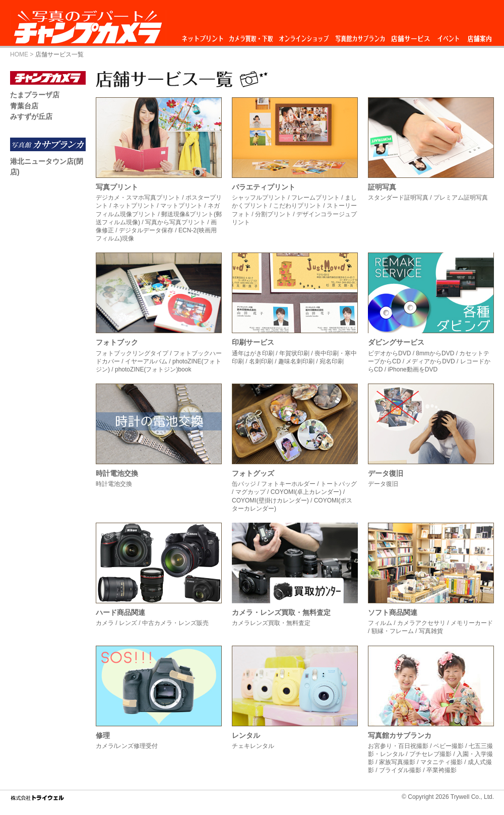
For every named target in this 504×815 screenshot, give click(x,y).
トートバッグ (339, 484)
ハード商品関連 (120, 612)
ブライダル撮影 (400, 770)
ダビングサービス (396, 342)
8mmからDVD (435, 353)
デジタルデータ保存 (146, 230)
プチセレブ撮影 (430, 754)
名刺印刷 (261, 361)
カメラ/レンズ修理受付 (127, 746)
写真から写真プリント (175, 222)
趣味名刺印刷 (296, 361)
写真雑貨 (431, 631)
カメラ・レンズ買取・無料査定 (281, 612)
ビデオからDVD (389, 353)
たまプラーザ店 (35, 95)
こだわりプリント (297, 206)
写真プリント (117, 187)
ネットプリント (204, 36)
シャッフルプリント (259, 198)
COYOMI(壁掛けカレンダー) (270, 500)
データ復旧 (386, 473)
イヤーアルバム (146, 361)
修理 (103, 735)
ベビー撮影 (449, 746)
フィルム (380, 623)
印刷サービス (253, 342)
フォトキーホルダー (288, 484)
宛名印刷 (332, 361)
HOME (19, 54)
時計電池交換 (117, 473)
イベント (449, 36)
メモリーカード (472, 623)
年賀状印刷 (294, 353)
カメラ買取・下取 (251, 36)
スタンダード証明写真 (398, 198)
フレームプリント (316, 198)
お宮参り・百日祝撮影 (398, 746)
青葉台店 (24, 106)
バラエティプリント (264, 187)
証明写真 (382, 187)
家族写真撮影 (397, 762)
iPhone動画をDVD (413, 369)
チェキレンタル (253, 746)
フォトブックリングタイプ (132, 353)
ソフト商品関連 (393, 612)
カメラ (105, 623)
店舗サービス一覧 (59, 54)
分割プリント (273, 214)
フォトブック (117, 342)
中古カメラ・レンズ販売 (175, 623)
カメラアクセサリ (421, 623)
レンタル (246, 735)
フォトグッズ (253, 473)
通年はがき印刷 (253, 353)
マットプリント (181, 206)
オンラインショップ (303, 36)
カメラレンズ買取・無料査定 (271, 623)
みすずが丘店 (31, 116)
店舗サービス (410, 36)
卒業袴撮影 (442, 770)
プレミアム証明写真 (461, 198)
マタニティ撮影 (442, 762)
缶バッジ (244, 484)
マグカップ (250, 492)
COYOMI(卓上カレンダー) (306, 492)
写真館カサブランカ (360, 36)
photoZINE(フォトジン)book (153, 369)
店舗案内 (480, 36)
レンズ (128, 623)
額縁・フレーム (393, 631)
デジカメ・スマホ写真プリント (138, 198)
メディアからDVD (430, 361)
